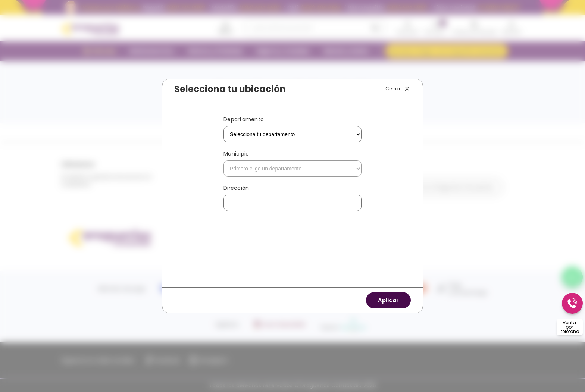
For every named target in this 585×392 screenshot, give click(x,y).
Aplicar (388, 300)
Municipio (236, 154)
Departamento (244, 119)
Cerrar (398, 89)
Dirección (236, 188)
